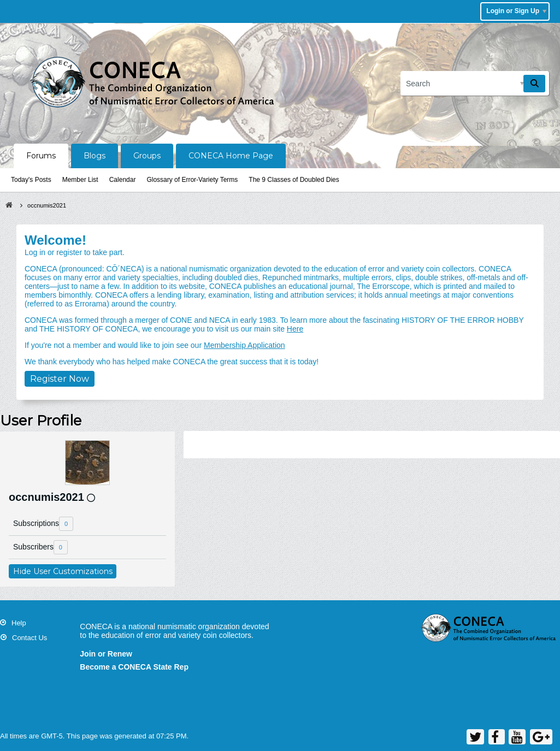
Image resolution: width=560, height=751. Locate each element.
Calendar (123, 180)
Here (295, 329)
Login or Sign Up (516, 11)
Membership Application (244, 345)
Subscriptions (36, 523)
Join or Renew (106, 654)
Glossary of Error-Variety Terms (192, 180)
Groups (147, 156)
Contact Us (30, 638)
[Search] (475, 83)
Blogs (95, 156)
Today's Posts (31, 180)
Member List (80, 180)
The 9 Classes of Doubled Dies (294, 180)
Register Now (60, 379)
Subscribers (33, 547)
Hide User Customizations (63, 571)
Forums (41, 156)
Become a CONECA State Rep (134, 667)
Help (19, 623)
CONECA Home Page (231, 156)
